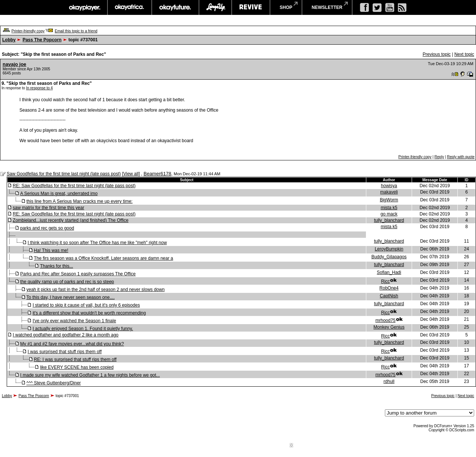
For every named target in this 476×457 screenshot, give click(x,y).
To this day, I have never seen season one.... (70, 297)
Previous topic (436, 54)
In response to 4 (39, 88)
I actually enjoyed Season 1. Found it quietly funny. (83, 329)
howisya (389, 186)
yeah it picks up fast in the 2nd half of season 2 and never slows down (96, 290)
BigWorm (389, 200)
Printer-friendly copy (28, 31)
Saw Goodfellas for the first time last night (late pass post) (64, 174)
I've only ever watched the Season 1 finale (74, 321)
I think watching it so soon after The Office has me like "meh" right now (97, 243)
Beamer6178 (157, 174)
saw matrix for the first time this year (48, 208)
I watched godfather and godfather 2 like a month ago (65, 335)
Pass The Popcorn (42, 40)
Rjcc (385, 281)
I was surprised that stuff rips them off (65, 352)
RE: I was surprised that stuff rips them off (75, 359)
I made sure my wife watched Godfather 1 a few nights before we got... (90, 375)
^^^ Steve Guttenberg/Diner (54, 383)
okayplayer (84, 7)
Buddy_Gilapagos (389, 257)
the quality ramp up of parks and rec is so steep (67, 282)
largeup (215, 7)
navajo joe (15, 64)
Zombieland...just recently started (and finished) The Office (70, 220)
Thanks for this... (57, 266)
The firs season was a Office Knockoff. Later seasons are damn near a (103, 258)
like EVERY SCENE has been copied (77, 367)
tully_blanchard (389, 220)
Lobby (9, 40)
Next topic (464, 54)
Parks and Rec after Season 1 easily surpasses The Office (78, 274)
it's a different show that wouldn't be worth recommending (89, 313)
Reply (439, 157)
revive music (251, 7)
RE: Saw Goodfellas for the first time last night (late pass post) (74, 186)
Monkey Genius (389, 327)
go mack (389, 214)
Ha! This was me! (51, 250)
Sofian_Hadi (389, 272)
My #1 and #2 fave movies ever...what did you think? (72, 344)
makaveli (389, 192)
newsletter (327, 7)
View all (131, 174)
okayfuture (175, 7)
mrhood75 (385, 320)
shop (286, 7)
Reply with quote (461, 157)
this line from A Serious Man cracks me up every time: (79, 201)
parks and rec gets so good (47, 228)
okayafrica (130, 7)
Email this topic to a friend (76, 31)
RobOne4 (389, 288)
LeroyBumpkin (389, 249)
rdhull (389, 381)
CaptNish (389, 296)
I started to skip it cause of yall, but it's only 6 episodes (86, 305)
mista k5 (389, 208)
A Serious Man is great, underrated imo (59, 194)
